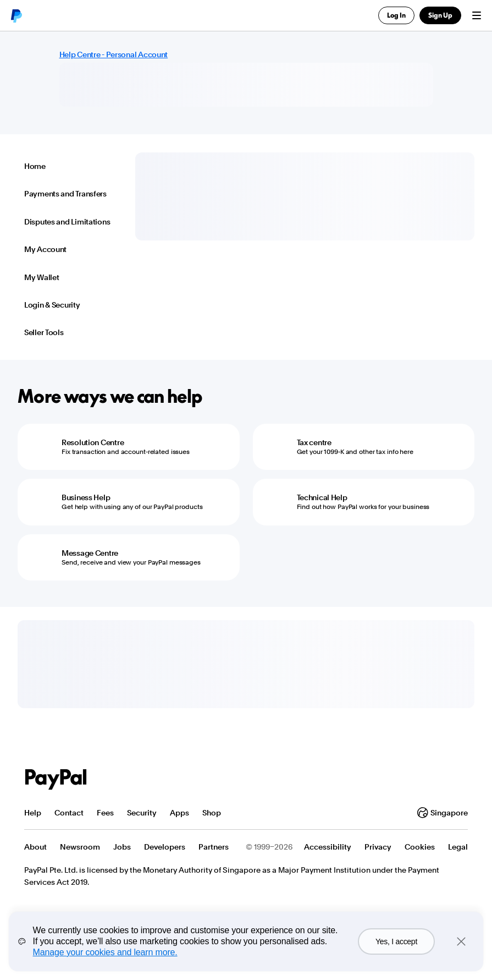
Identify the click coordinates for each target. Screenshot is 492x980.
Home (35, 166)
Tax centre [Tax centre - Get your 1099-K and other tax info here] (314, 442)
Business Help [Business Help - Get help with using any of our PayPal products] (86, 497)
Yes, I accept (396, 941)
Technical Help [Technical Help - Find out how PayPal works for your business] (322, 497)
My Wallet (42, 277)
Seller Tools (44, 332)
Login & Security (52, 305)
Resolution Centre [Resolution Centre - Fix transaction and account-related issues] (93, 442)
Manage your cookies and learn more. (105, 952)
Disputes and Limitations (67, 222)
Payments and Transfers (65, 194)
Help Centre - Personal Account (114, 54)
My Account (45, 249)
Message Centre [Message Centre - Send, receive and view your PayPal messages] (90, 553)
